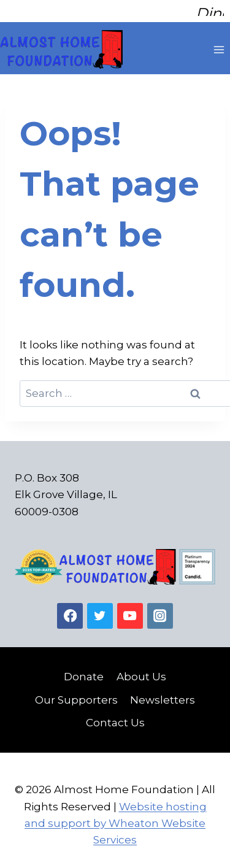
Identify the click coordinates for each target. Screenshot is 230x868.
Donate (84, 671)
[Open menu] (219, 43)
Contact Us (115, 716)
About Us (141, 671)
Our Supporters (76, 694)
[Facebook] (70, 610)
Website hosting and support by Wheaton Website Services (116, 817)
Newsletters (163, 694)
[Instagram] (160, 610)
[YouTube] (130, 610)
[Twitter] (100, 610)
